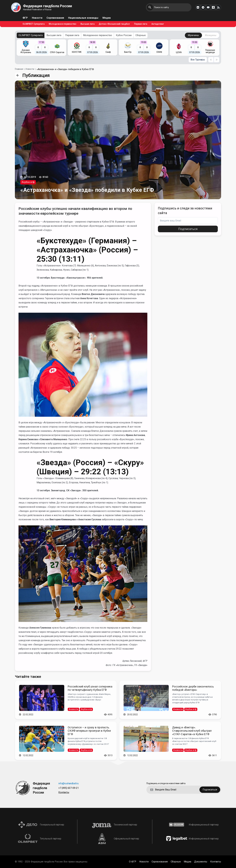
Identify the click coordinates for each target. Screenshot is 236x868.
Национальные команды (83, 18)
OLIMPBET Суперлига (34, 24)
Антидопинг (158, 24)
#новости (73, 709)
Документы (201, 862)
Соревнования (55, 18)
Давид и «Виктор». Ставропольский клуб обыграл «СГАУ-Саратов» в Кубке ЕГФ (192, 731)
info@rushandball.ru (68, 784)
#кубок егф (28, 182)
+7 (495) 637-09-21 (69, 788)
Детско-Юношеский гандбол (114, 24)
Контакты (64, 792)
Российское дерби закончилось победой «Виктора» (193, 688)
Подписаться (188, 229)
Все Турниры (198, 60)
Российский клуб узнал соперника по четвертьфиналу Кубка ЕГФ (90, 688)
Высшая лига (88, 24)
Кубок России (124, 35)
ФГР (25, 18)
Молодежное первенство (63, 24)
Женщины (211, 35)
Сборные (141, 35)
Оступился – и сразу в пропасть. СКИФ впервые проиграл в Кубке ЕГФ (89, 731)
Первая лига (141, 24)
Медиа (107, 18)
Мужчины (193, 35)
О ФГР (133, 862)
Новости (37, 18)
